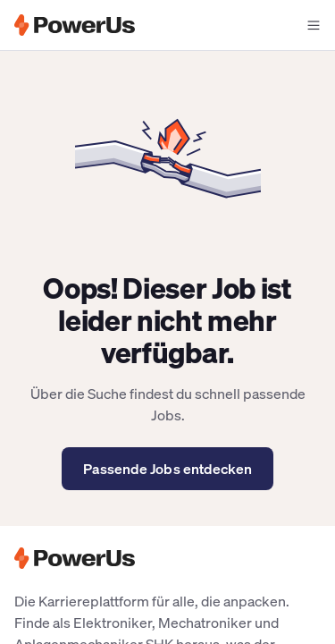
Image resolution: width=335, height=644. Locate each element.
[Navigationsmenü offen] (314, 25)
